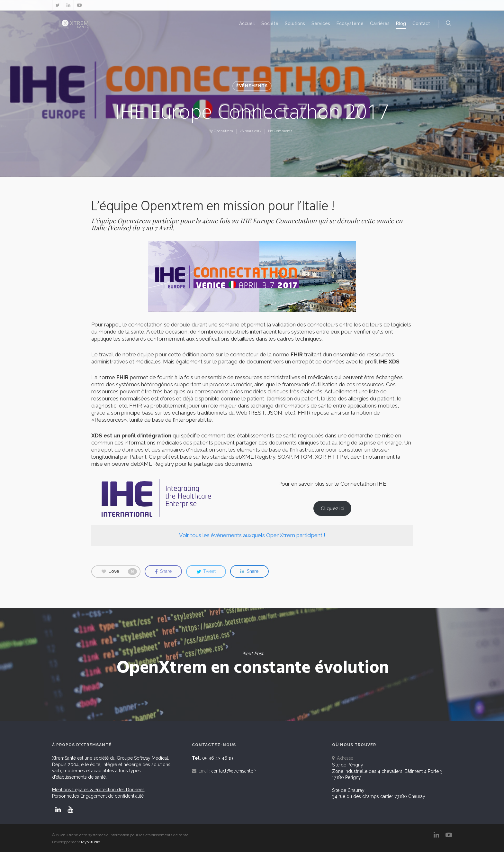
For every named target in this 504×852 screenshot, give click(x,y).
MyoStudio (90, 842)
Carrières (380, 23)
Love (119, 572)
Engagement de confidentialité (112, 796)
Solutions (295, 23)
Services (321, 23)
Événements (252, 86)
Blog (401, 23)
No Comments (280, 131)
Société (270, 23)
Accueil (247, 23)
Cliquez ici (333, 508)
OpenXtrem (223, 131)
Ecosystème (350, 23)
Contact (421, 23)
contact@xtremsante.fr (234, 771)
